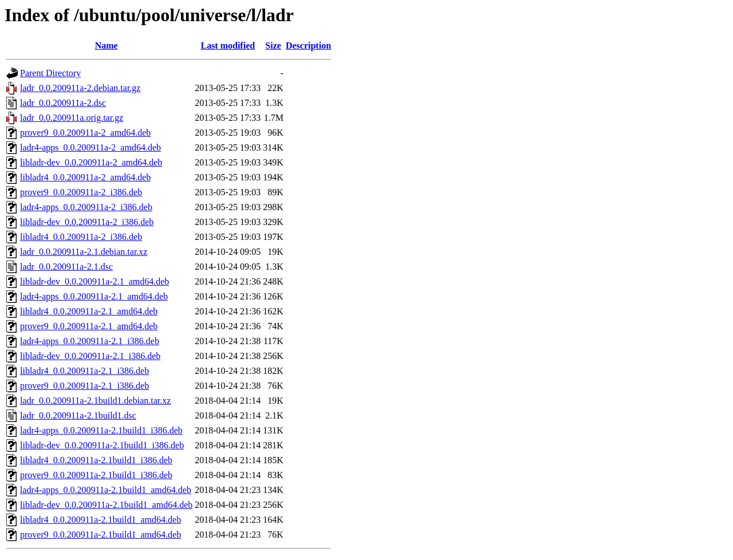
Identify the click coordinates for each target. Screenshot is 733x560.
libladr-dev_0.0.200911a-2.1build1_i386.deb (102, 445)
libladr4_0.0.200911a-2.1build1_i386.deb (96, 460)
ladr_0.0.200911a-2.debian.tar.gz (80, 88)
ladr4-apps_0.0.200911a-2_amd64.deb (90, 147)
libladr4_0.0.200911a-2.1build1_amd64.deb (101, 520)
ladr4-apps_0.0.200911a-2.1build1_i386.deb (101, 430)
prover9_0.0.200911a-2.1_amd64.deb (89, 326)
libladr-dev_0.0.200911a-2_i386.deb (87, 222)
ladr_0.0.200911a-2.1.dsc (66, 267)
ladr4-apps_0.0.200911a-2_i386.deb (86, 207)
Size (273, 46)
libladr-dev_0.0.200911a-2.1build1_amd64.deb (106, 505)
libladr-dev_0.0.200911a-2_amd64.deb (91, 162)
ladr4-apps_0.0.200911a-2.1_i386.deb (90, 341)
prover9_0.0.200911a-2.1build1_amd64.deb (101, 535)
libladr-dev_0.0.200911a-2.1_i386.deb (90, 356)
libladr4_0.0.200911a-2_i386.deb (81, 237)
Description (308, 46)
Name (107, 46)
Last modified (228, 46)
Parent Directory (50, 73)
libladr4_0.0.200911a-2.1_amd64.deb (89, 311)
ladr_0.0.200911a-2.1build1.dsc (78, 415)
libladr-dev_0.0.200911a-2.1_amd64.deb (94, 281)
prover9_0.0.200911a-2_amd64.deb (85, 133)
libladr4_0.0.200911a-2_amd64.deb (85, 177)
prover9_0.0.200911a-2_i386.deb (81, 192)
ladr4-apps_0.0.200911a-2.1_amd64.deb (94, 296)
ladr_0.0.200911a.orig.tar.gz (72, 118)
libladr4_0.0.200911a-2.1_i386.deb (84, 371)
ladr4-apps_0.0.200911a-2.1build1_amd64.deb (106, 490)
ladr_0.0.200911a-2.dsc (63, 103)
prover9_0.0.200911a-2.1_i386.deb (84, 386)
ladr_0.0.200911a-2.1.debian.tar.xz (84, 252)
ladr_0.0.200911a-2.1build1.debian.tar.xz (95, 401)
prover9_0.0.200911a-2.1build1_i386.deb (96, 475)
